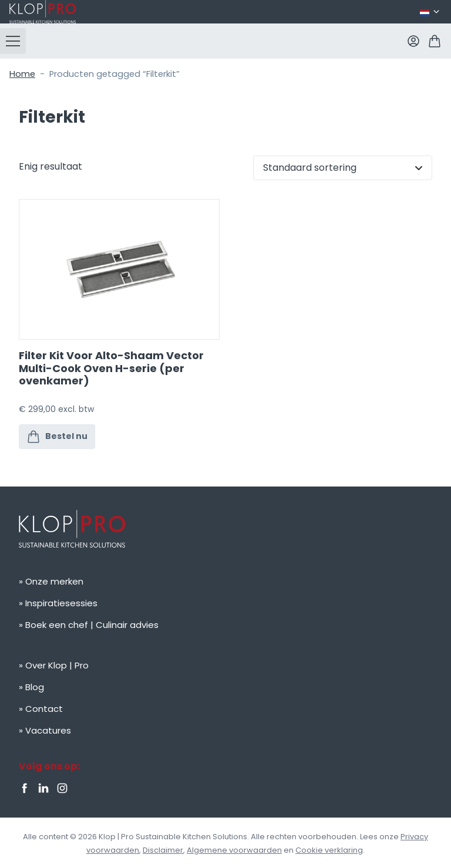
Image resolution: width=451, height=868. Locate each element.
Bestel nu (57, 437)
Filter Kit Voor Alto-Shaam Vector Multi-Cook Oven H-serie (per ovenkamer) (111, 368)
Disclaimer (163, 850)
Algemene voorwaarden (234, 850)
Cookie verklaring (329, 850)
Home (22, 74)
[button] (13, 41)
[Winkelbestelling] (343, 168)
